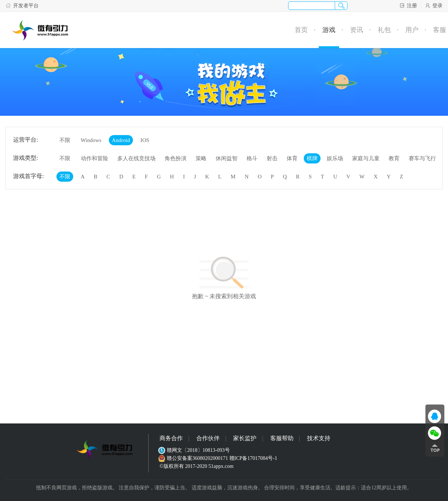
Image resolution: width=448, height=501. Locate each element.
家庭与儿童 (366, 158)
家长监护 (245, 438)
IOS (145, 140)
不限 (65, 140)
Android (121, 140)
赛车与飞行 (422, 158)
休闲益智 (227, 158)
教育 (394, 158)
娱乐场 (335, 158)
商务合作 (171, 438)
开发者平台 (22, 5)
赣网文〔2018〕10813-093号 (195, 450)
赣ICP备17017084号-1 (253, 458)
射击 (272, 158)
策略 (201, 158)
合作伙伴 (208, 438)
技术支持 (319, 438)
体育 (292, 158)
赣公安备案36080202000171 (194, 458)
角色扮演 (176, 158)
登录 (434, 5)
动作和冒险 (95, 158)
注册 (408, 5)
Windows (91, 140)
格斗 (252, 158)
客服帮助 (282, 438)
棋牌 (312, 158)
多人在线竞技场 (136, 158)
